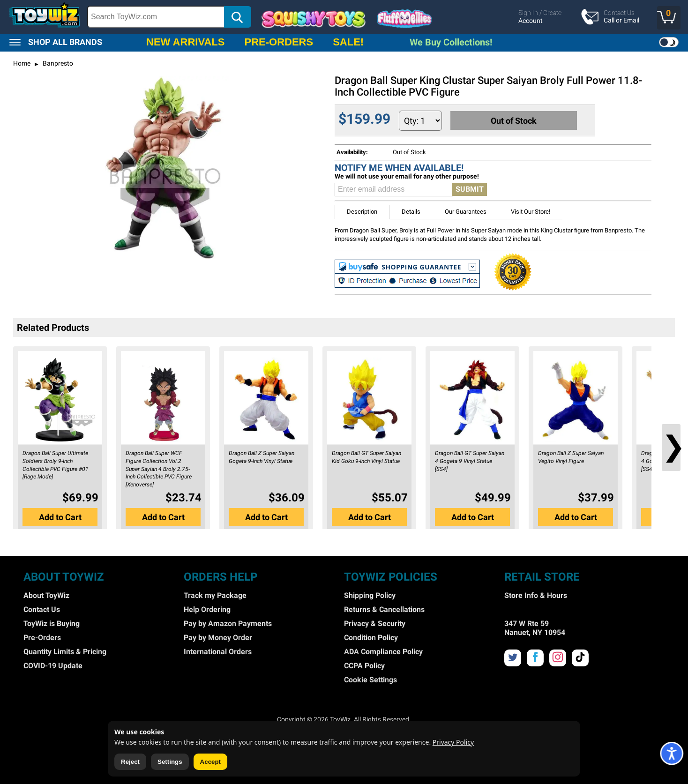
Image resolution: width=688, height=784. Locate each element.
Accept (210, 762)
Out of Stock (515, 120)
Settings (170, 762)
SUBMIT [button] (470, 189)
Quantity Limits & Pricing (65, 652)
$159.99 (364, 119)
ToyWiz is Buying (52, 623)
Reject (130, 762)
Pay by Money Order (218, 638)
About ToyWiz (46, 595)
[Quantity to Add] (420, 121)
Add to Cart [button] (60, 517)
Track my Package (215, 595)
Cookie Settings (370, 680)
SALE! (348, 42)
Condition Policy (371, 638)
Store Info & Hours (536, 595)
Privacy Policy (453, 742)
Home (22, 63)
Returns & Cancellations (384, 609)
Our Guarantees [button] (466, 212)
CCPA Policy (364, 666)
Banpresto (57, 63)
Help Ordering (207, 609)
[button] (669, 18)
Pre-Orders (42, 638)
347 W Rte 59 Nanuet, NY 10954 (535, 628)
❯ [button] (671, 446)
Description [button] (362, 212)
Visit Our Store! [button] (531, 212)
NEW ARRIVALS (185, 42)
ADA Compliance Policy (383, 652)
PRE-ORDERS (279, 42)
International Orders (218, 652)
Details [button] (411, 212)
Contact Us (42, 609)
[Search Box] (156, 17)
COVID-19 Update (53, 666)
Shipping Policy (370, 595)
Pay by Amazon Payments (228, 623)
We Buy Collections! (451, 42)
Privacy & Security (375, 623)
